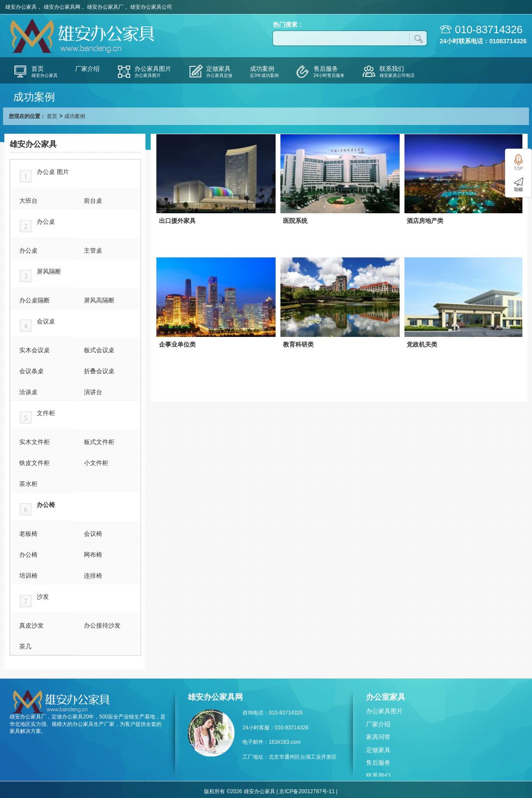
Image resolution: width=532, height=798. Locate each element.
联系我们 (378, 776)
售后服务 (378, 763)
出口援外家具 (177, 221)
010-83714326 (489, 29)
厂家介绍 (378, 724)
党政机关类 (422, 344)
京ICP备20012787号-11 (307, 791)
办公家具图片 (384, 711)
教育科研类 (298, 344)
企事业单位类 (177, 344)
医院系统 (295, 221)
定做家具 (378, 750)
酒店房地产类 (425, 221)
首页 (52, 116)
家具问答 (378, 737)
